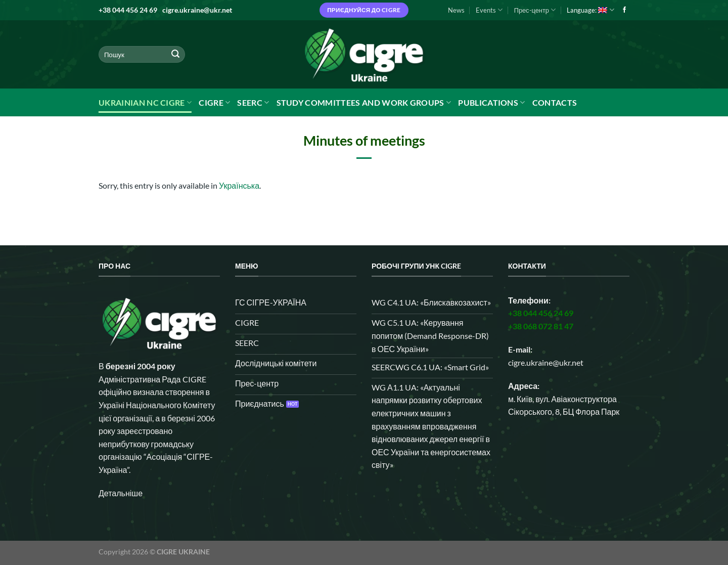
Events (489, 10)
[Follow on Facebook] (624, 10)
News (456, 10)
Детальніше (121, 493)
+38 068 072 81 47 (541, 326)
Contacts (555, 102)
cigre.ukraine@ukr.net (197, 10)
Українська (239, 185)
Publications (491, 103)
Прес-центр (535, 10)
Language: (590, 10)
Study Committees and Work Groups (364, 103)
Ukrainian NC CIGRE (145, 103)
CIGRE (214, 103)
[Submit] (175, 55)
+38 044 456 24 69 (128, 10)
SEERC (253, 103)
